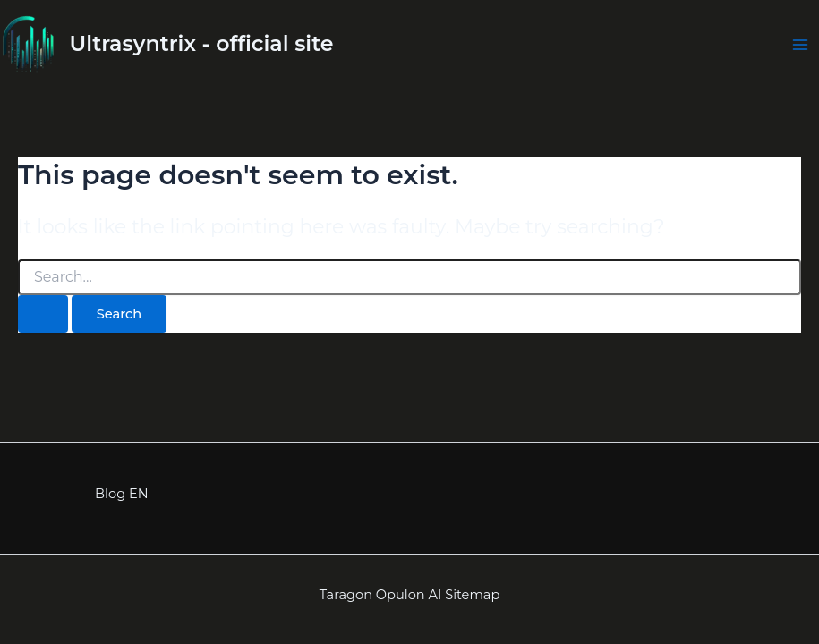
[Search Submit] (43, 314)
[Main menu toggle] (800, 45)
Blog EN (121, 494)
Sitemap (472, 595)
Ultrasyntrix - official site (202, 43)
